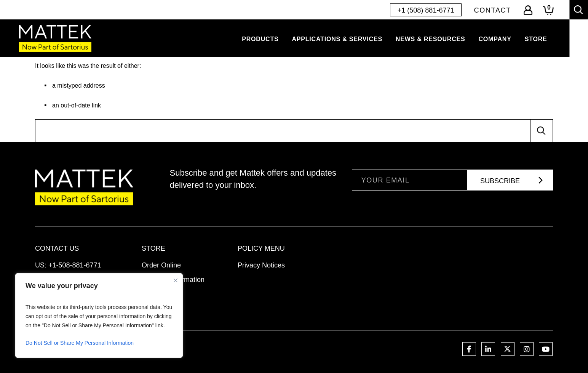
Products (260, 39)
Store (536, 39)
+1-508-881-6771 (75, 265)
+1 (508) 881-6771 (426, 10)
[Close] (176, 280)
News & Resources (431, 39)
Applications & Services (337, 39)
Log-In (528, 10)
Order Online (161, 265)
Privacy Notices (261, 265)
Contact (492, 10)
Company (495, 39)
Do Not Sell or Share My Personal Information (80, 343)
